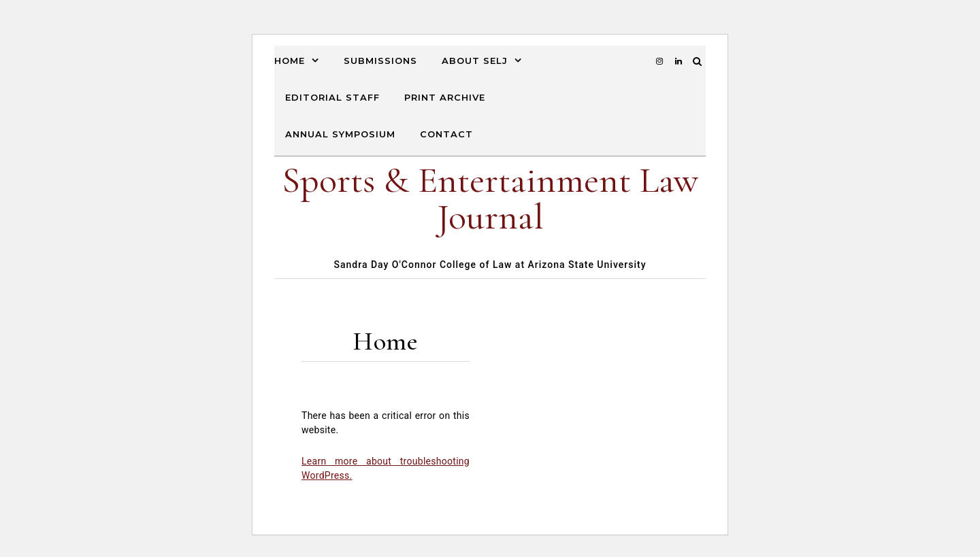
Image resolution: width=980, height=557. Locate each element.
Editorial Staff (332, 97)
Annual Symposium (340, 134)
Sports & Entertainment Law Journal (490, 198)
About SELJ (475, 61)
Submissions (380, 61)
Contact (446, 134)
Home (290, 61)
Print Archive (445, 97)
